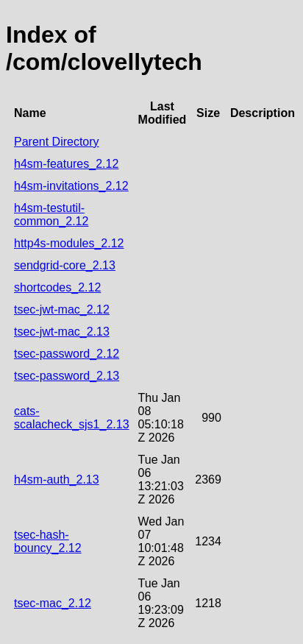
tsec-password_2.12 (67, 354)
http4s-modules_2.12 (69, 243)
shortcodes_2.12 (57, 287)
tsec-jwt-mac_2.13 (62, 332)
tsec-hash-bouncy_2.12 (48, 541)
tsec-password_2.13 (67, 376)
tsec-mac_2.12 (53, 603)
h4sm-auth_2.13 (57, 480)
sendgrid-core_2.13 (65, 265)
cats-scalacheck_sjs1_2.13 (72, 418)
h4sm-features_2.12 (66, 164)
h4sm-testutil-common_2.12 (51, 215)
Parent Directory (57, 142)
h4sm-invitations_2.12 (71, 186)
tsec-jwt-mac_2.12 (62, 309)
